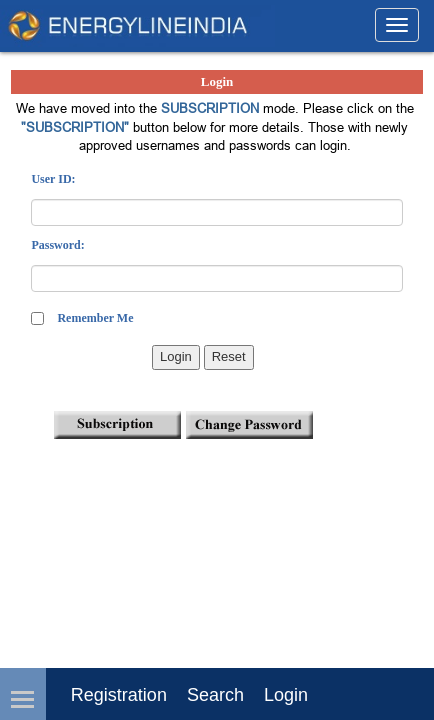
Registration (119, 695)
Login (176, 356)
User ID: (53, 179)
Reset (229, 356)
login (286, 695)
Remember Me (95, 318)
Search (215, 695)
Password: (57, 245)
